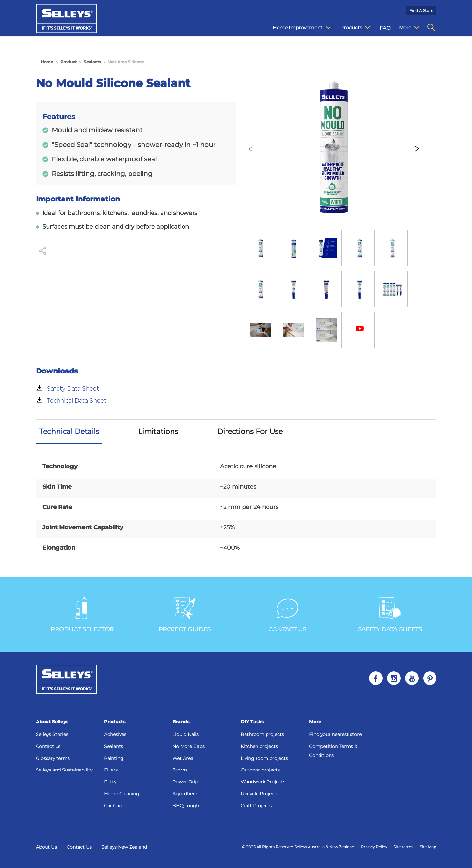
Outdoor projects (260, 770)
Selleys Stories (52, 734)
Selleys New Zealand (124, 847)
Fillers (111, 770)
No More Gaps (189, 746)
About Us (46, 847)
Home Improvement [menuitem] (297, 28)
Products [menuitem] (350, 28)
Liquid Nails (186, 734)
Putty (110, 782)
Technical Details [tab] (69, 431)
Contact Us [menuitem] (407, 28)
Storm (180, 770)
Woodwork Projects (263, 782)
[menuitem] (431, 28)
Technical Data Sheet (77, 400)
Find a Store (421, 10)
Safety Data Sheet (73, 388)
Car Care (114, 806)
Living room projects (264, 758)
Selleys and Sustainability (64, 770)
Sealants (114, 746)
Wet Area (183, 758)
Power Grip (185, 782)
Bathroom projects (262, 734)
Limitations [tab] (158, 431)
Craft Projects (256, 806)
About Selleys (52, 722)
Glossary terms (53, 758)
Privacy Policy (374, 847)
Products (115, 722)
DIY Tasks (252, 722)
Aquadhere (185, 794)
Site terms (403, 847)
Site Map (428, 847)
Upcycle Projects (260, 794)
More (315, 722)
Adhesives (115, 734)
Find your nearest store (335, 734)
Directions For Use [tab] (250, 431)
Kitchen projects (259, 746)
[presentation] (251, 149)
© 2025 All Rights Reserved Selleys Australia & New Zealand (298, 847)
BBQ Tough (186, 806)
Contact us (48, 746)
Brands (181, 722)
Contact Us (79, 847)
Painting (114, 758)
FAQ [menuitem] (380, 28)
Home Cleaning (122, 794)
